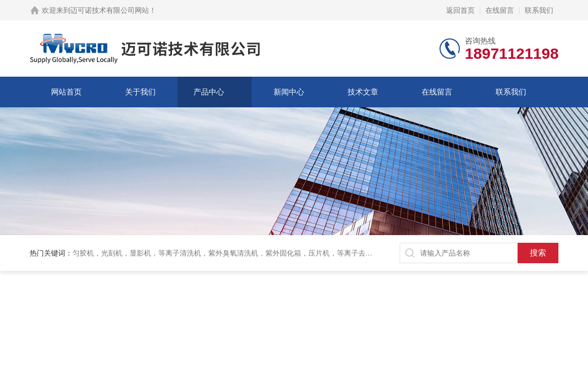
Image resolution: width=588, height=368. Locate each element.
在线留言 (500, 10)
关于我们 (140, 92)
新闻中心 (289, 92)
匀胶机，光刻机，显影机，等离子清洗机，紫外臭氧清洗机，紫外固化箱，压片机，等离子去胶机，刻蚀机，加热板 (255, 253)
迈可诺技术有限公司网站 (110, 10)
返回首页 (460, 10)
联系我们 (539, 10)
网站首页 (66, 92)
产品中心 (209, 92)
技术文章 (363, 92)
